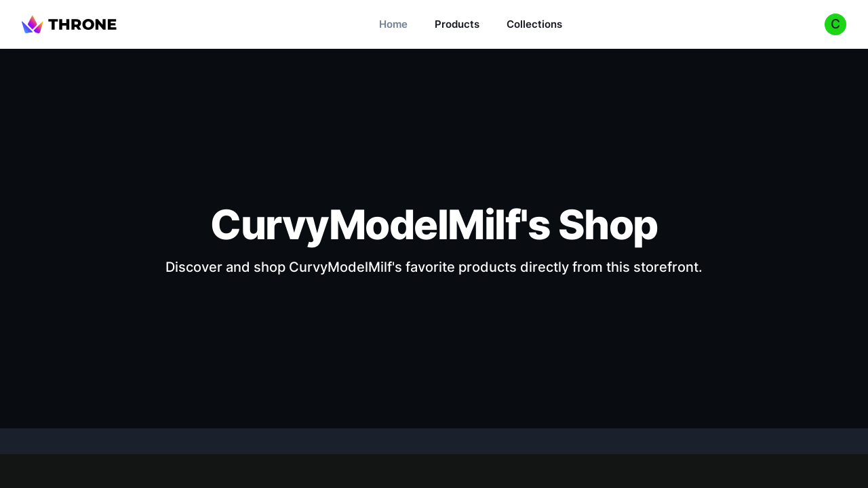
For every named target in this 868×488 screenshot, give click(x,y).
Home (393, 24)
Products (457, 24)
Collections (534, 24)
